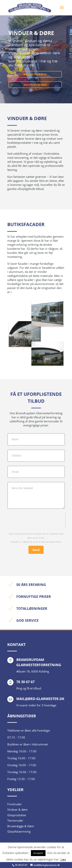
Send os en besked (35, 85)
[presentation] (36, 520)
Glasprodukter (17, 815)
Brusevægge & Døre (21, 826)
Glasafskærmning (19, 831)
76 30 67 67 (21, 865)
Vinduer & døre (17, 810)
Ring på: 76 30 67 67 (35, 74)
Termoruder (15, 820)
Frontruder (14, 804)
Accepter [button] (38, 853)
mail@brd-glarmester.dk (40, 699)
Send (36, 550)
